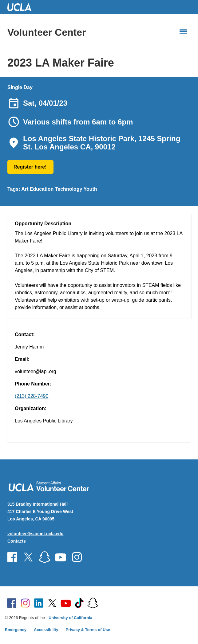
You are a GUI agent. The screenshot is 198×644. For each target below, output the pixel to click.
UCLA (22, 7)
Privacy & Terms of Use (88, 630)
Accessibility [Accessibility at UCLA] (46, 630)
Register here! (30, 167)
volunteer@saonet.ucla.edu (35, 534)
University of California (70, 618)
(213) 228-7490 (32, 396)
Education (42, 189)
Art (25, 189)
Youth (90, 189)
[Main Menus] (183, 31)
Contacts (17, 541)
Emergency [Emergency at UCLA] (16, 630)
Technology (69, 189)
